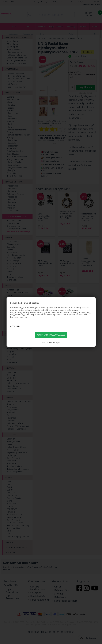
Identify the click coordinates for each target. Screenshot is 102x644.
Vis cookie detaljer (51, 343)
